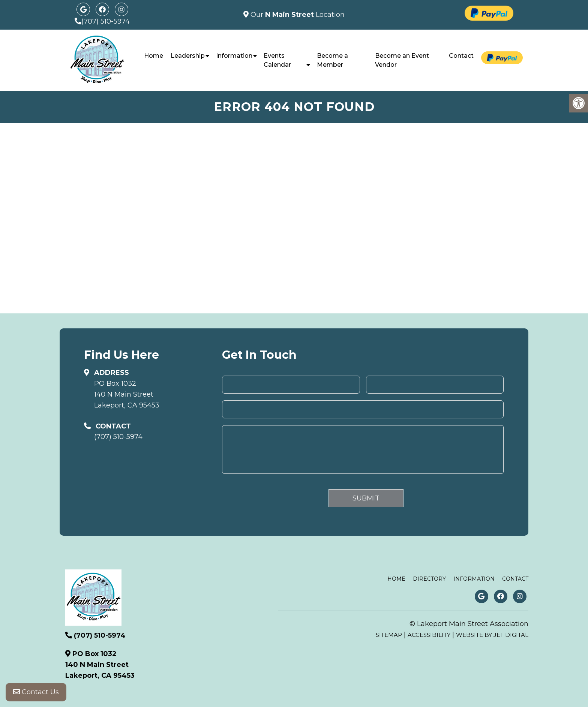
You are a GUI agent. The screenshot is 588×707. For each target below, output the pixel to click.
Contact (461, 56)
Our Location (297, 15)
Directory (429, 579)
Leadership (188, 56)
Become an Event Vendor (402, 60)
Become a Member (332, 60)
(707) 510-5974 (106, 21)
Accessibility (429, 635)
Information (234, 56)
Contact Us (36, 692)
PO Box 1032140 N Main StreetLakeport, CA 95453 (127, 394)
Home (154, 56)
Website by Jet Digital (492, 635)
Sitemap (389, 635)
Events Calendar (277, 60)
